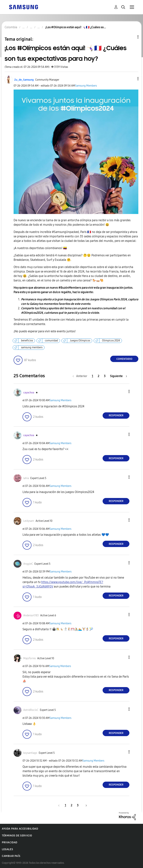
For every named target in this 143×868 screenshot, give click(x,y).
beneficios (27, 341)
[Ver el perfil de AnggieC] (28, 564)
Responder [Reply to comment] (116, 415)
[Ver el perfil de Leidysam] (29, 521)
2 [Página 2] (98, 376)
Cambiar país (11, 856)
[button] (132, 79)
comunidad (51, 341)
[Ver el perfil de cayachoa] (29, 393)
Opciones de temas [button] (132, 37)
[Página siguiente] (119, 376)
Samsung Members (86, 86)
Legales (7, 849)
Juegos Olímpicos (80, 341)
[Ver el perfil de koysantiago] (30, 753)
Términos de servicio (17, 836)
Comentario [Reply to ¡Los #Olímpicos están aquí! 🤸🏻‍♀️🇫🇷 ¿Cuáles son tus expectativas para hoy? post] (124, 359)
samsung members (32, 347)
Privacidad (10, 842)
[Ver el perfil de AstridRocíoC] (31, 710)
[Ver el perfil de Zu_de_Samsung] (24, 80)
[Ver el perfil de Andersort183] (31, 615)
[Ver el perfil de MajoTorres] (30, 658)
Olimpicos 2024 (111, 341)
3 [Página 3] (105, 376)
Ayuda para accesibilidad (20, 829)
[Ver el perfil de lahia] (26, 478)
